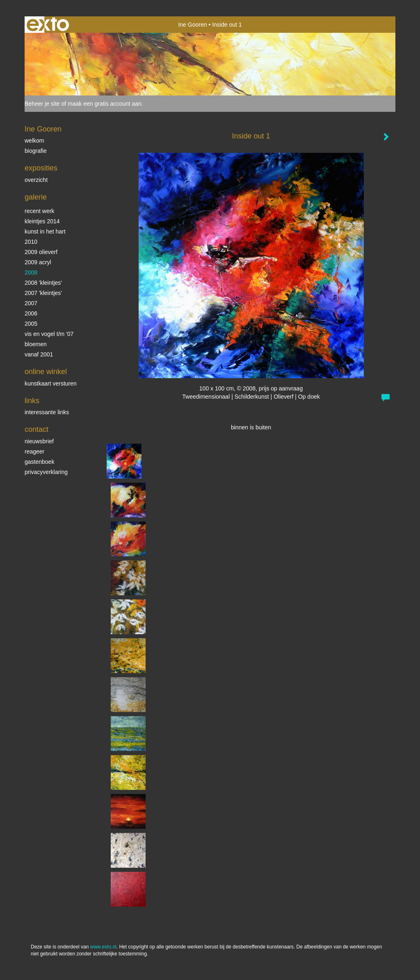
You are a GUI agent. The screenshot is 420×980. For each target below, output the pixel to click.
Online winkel (46, 372)
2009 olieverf (41, 252)
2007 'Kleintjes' (43, 293)
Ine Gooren (192, 25)
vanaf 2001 (39, 354)
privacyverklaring (46, 472)
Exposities (41, 168)
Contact (37, 429)
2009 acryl (38, 262)
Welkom (34, 141)
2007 (31, 303)
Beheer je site (42, 104)
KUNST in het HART (45, 231)
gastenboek (39, 462)
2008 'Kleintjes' (43, 283)
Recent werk (39, 211)
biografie (36, 151)
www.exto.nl (103, 947)
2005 (31, 324)
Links (32, 401)
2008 (31, 272)
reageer (34, 451)
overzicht (36, 180)
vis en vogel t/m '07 (49, 334)
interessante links (47, 412)
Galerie (36, 197)
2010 (31, 242)
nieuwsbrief (39, 441)
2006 (31, 313)
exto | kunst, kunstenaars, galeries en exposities (48, 25)
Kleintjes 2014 (42, 221)
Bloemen (36, 344)
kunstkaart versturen (51, 383)
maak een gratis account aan (105, 104)
